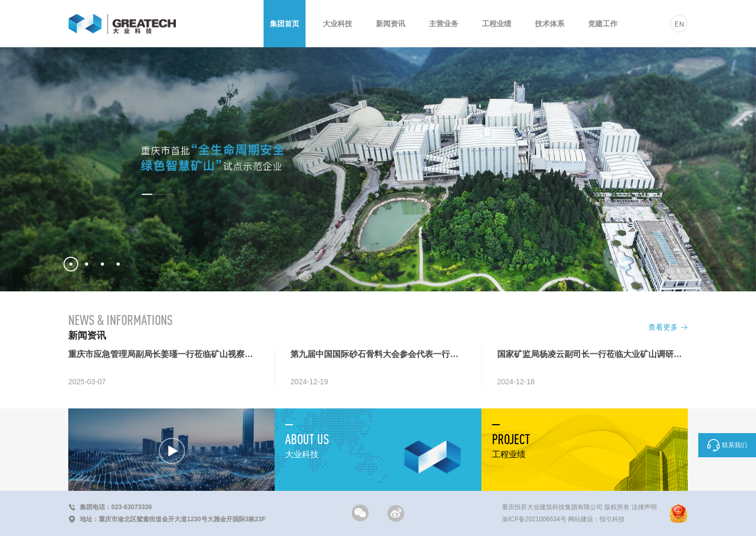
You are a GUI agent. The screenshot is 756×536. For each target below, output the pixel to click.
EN (679, 24)
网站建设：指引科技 (596, 519)
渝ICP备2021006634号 (534, 519)
